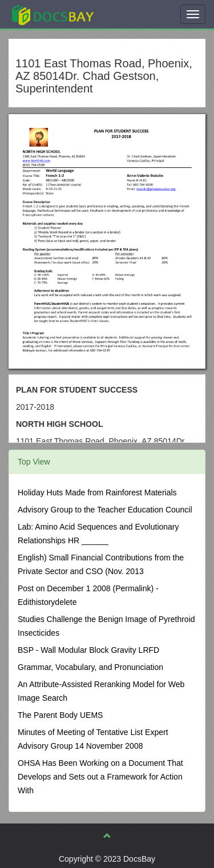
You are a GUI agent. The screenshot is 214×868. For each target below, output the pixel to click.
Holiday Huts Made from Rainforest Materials (97, 492)
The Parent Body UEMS (60, 715)
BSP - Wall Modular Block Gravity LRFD (88, 650)
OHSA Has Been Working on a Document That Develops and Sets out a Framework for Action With (100, 777)
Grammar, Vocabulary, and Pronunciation (90, 667)
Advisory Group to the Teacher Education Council (105, 510)
